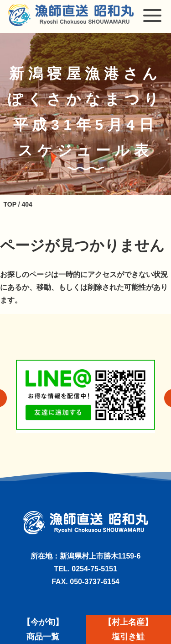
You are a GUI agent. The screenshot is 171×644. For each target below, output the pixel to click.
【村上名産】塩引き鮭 (128, 629)
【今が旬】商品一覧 (43, 629)
